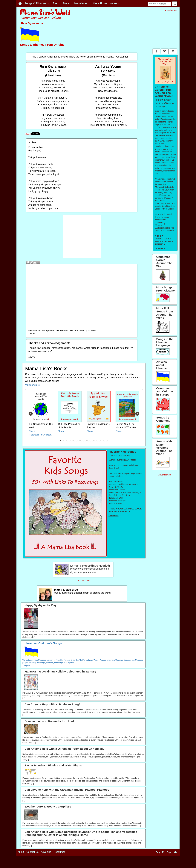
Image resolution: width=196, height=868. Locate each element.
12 (86, 441)
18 (100, 441)
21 (107, 441)
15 (93, 441)
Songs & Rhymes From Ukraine (42, 45)
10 (81, 441)
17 (97, 441)
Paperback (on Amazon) (40, 435)
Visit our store (32, 385)
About (21, 852)
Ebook (32, 431)
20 (104, 441)
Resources (59, 852)
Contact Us (32, 852)
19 (102, 441)
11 (84, 441)
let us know (40, 330)
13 (88, 441)
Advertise (46, 852)
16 (95, 441)
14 (91, 441)
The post (26, 665)
